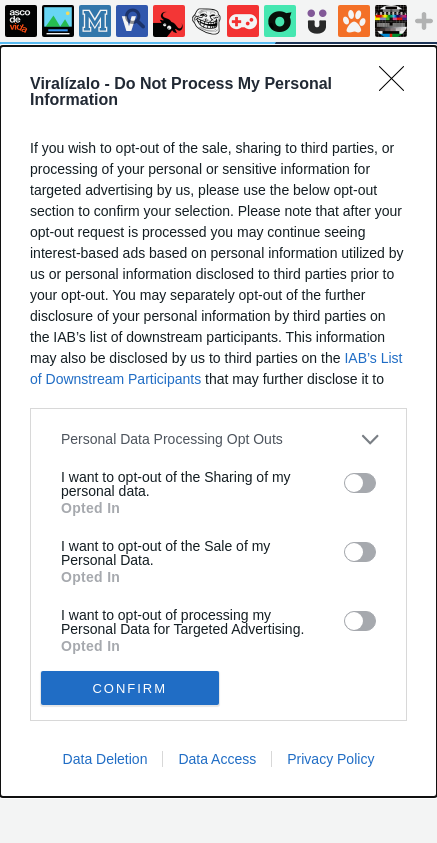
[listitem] (218, 439)
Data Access (217, 759)
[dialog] (218, 422)
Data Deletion (105, 759)
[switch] (360, 483)
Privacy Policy (330, 759)
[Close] (398, 85)
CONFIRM (129, 688)
